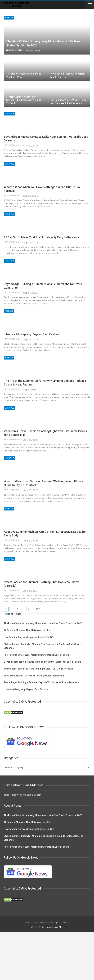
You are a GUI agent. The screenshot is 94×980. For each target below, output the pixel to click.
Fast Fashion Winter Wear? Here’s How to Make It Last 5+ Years (36, 655)
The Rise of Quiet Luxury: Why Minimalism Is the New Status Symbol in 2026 (43, 623)
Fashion (9, 18)
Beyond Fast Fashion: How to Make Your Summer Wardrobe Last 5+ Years (42, 662)
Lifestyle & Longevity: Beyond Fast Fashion (32, 334)
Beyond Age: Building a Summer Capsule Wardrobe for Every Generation (42, 682)
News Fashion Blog (54, 927)
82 (29, 609)
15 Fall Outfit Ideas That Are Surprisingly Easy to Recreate (42, 237)
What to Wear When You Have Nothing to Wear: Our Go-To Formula (38, 669)
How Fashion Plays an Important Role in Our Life (29, 637)
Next (38, 609)
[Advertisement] (47, 956)
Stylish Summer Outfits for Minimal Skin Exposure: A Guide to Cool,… (24, 100)
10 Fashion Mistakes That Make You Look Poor (28, 630)
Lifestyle (9, 114)
